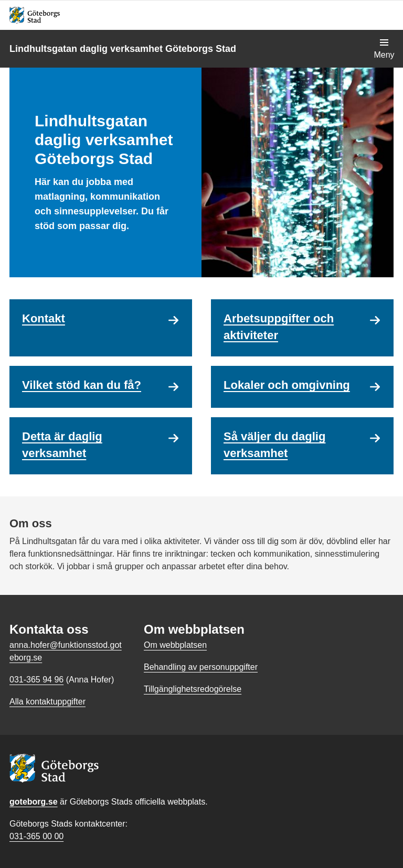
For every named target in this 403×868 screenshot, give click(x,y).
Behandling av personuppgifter (201, 667)
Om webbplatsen (175, 645)
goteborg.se (34, 802)
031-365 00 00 (36, 836)
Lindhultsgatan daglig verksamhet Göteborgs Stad (123, 49)
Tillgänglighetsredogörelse (193, 689)
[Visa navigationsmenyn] (384, 49)
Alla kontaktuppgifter (47, 702)
